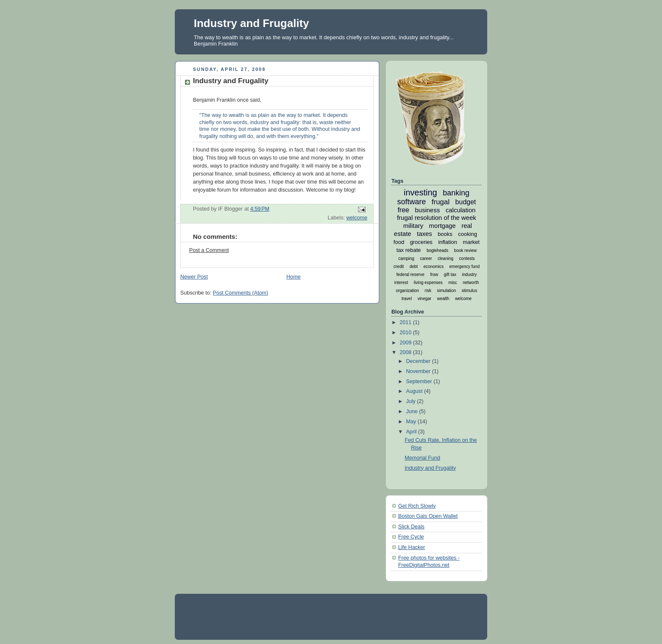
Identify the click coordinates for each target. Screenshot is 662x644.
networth (471, 283)
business (427, 210)
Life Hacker (412, 547)
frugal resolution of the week (437, 218)
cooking (468, 234)
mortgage (442, 226)
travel (407, 299)
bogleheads (437, 250)
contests (467, 258)
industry (469, 275)
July (412, 401)
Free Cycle (411, 537)
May (412, 422)
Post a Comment (209, 250)
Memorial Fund (423, 458)
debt (414, 267)
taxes (424, 234)
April (412, 432)
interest (401, 283)
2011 (407, 322)
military (413, 226)
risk (428, 291)
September (420, 382)
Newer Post (194, 277)
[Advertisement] (335, 616)
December (419, 361)
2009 (407, 343)
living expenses (428, 283)
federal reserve (411, 275)
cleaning (446, 258)
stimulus (469, 291)
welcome (357, 218)
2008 (407, 352)
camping (406, 258)
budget (465, 202)
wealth (443, 299)
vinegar (425, 299)
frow (434, 275)
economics (434, 267)
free (404, 210)
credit (399, 267)
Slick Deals (411, 527)
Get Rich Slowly (417, 506)
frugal (441, 202)
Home (293, 277)
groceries (421, 242)
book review (465, 250)
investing (420, 192)
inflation (448, 242)
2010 (407, 333)
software (412, 202)
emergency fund (464, 267)
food (399, 242)
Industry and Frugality (251, 23)
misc (453, 283)
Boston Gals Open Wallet (428, 516)
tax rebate (409, 250)
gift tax (450, 275)
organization (407, 291)
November (419, 371)
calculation (460, 210)
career (426, 258)
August (415, 391)
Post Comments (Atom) (240, 293)
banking (456, 193)
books (445, 234)
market (471, 242)
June (413, 411)
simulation (446, 291)
